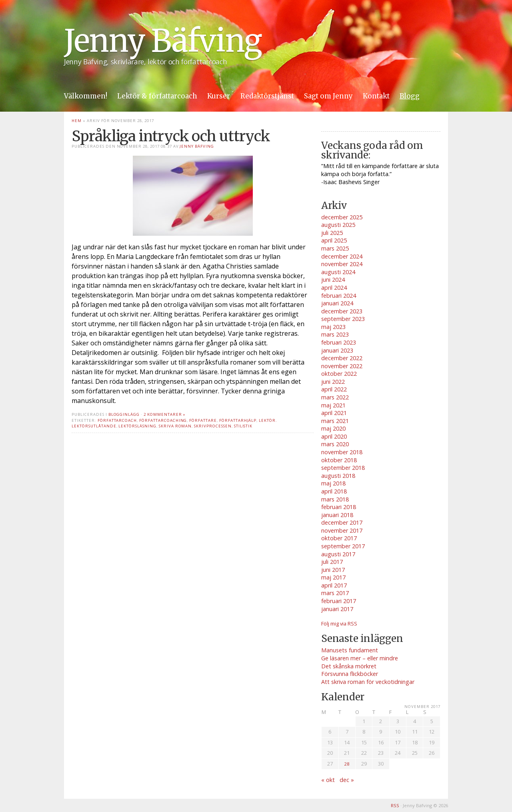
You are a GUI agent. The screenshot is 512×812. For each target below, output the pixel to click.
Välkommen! (86, 96)
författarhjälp (238, 420)
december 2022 (342, 358)
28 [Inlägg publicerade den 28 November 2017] (347, 764)
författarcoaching (163, 420)
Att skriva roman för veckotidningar (368, 682)
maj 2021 (333, 405)
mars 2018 (335, 499)
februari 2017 (339, 601)
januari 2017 (337, 609)
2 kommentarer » (165, 414)
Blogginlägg (124, 414)
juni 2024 (333, 280)
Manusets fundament (350, 650)
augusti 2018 (338, 476)
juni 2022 (333, 382)
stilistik (243, 426)
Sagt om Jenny (328, 96)
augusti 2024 (338, 272)
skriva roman (175, 426)
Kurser (219, 96)
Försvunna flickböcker (350, 674)
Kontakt (376, 96)
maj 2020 (333, 428)
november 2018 (342, 452)
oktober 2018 (339, 460)
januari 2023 (337, 350)
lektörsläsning (137, 426)
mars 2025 (335, 248)
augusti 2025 (338, 225)
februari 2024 (339, 296)
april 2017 (334, 585)
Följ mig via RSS (339, 624)
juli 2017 (332, 562)
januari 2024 (337, 303)
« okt (328, 780)
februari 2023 (339, 342)
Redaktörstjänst (267, 96)
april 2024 (334, 288)
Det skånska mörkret (349, 666)
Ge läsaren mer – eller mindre (360, 658)
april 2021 (334, 413)
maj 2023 (333, 327)
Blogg (410, 96)
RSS (395, 805)
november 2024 (342, 264)
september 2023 (343, 319)
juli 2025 (332, 233)
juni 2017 (333, 570)
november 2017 (342, 530)
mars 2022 (335, 397)
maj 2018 (333, 483)
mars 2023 (335, 334)
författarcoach (117, 420)
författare (203, 420)
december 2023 (342, 311)
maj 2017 (333, 577)
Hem (77, 121)
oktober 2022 (339, 374)
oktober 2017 (339, 538)
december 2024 (342, 256)
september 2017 (343, 546)
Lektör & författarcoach (157, 96)
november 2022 (342, 366)
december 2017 (342, 522)
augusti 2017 (338, 554)
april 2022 (334, 389)
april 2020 (334, 436)
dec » (347, 780)
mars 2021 (335, 421)
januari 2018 (337, 515)
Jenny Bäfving (163, 41)
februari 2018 (339, 507)
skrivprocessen (213, 426)
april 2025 (334, 240)
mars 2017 (335, 593)
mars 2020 (335, 444)
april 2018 (334, 491)
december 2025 (342, 217)
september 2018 (343, 468)
